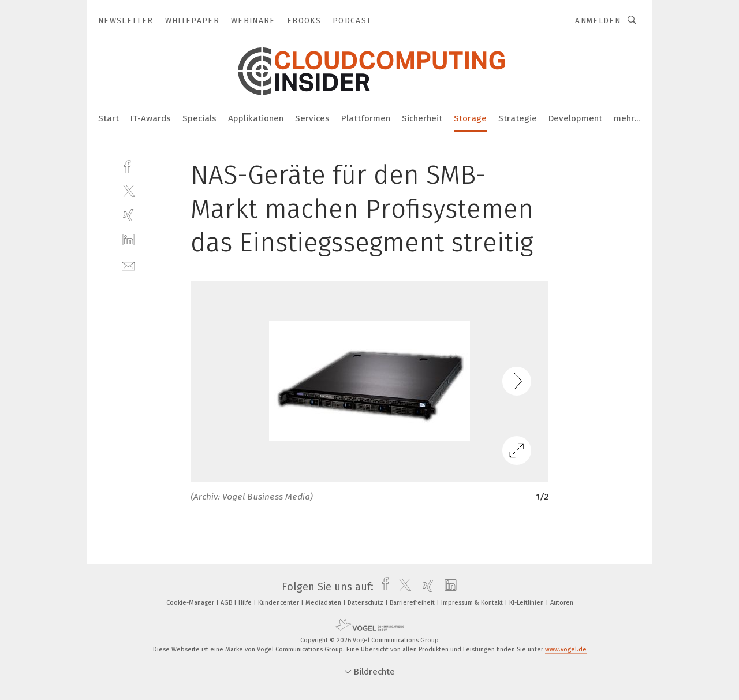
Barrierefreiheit (413, 603)
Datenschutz (366, 603)
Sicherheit (422, 118)
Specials (199, 118)
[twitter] (128, 190)
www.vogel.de (566, 649)
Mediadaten (324, 603)
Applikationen (256, 118)
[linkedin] (128, 240)
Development (575, 118)
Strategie (518, 118)
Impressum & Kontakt (473, 603)
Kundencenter (279, 603)
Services (312, 118)
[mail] (128, 265)
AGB (227, 603)
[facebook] (128, 165)
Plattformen (366, 118)
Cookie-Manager (191, 603)
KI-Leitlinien (527, 603)
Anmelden (598, 21)
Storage (470, 118)
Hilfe (246, 603)
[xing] (128, 215)
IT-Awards (151, 118)
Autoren (562, 603)
